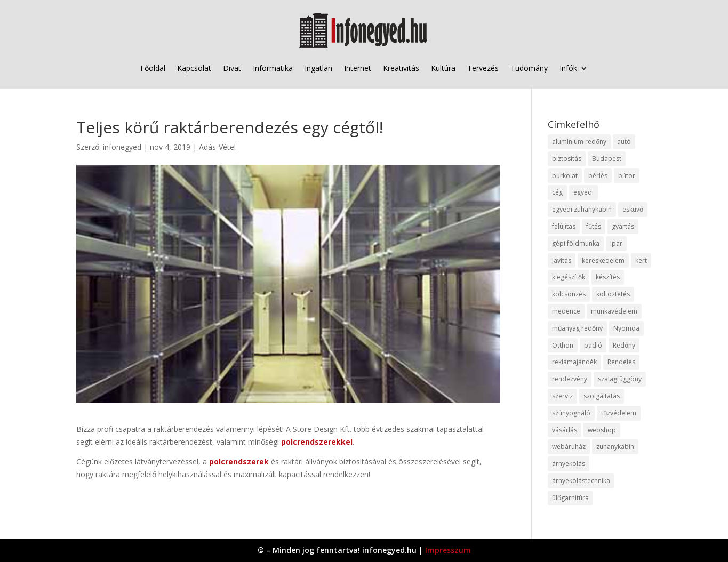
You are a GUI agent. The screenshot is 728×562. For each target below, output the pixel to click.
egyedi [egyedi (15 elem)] (583, 192)
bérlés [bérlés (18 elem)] (598, 176)
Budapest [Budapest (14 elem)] (607, 159)
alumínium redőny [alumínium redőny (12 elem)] (579, 142)
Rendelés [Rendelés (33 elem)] (621, 362)
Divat (232, 68)
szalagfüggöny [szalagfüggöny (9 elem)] (620, 379)
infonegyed (122, 147)
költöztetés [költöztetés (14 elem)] (613, 294)
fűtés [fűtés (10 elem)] (594, 226)
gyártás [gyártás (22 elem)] (623, 226)
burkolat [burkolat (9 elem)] (565, 176)
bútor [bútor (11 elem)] (627, 176)
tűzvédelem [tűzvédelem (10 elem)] (619, 413)
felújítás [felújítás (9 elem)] (564, 226)
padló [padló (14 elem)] (593, 345)
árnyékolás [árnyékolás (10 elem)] (569, 464)
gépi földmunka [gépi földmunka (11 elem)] (576, 243)
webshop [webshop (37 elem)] (602, 430)
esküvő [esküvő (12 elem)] (633, 209)
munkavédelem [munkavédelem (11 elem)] (614, 311)
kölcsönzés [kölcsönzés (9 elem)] (569, 294)
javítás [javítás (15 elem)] (562, 260)
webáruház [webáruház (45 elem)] (569, 447)
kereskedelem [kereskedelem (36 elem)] (603, 260)
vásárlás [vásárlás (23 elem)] (565, 430)
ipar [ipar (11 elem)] (616, 243)
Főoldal (153, 68)
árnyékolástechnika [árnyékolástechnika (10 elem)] (581, 481)
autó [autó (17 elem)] (624, 142)
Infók (568, 68)
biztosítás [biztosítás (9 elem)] (567, 159)
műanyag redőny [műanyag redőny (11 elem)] (577, 328)
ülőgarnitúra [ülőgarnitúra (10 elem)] (570, 498)
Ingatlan (318, 68)
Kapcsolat (194, 68)
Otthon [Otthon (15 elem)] (563, 345)
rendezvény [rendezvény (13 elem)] (570, 379)
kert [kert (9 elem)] (641, 260)
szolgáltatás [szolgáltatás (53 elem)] (602, 396)
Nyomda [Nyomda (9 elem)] (626, 328)
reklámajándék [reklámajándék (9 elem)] (574, 362)
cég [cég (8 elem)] (557, 192)
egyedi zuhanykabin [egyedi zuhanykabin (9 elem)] (582, 209)
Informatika (273, 68)
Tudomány (529, 68)
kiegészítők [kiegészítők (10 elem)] (569, 277)
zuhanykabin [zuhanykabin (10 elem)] (615, 447)
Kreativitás (401, 68)
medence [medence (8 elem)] (566, 311)
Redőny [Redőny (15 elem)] (624, 345)
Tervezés (483, 68)
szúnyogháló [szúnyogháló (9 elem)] (571, 413)
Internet (358, 68)
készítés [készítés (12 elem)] (608, 277)
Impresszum (448, 550)
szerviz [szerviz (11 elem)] (562, 396)
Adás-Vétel (217, 147)
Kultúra (443, 68)
